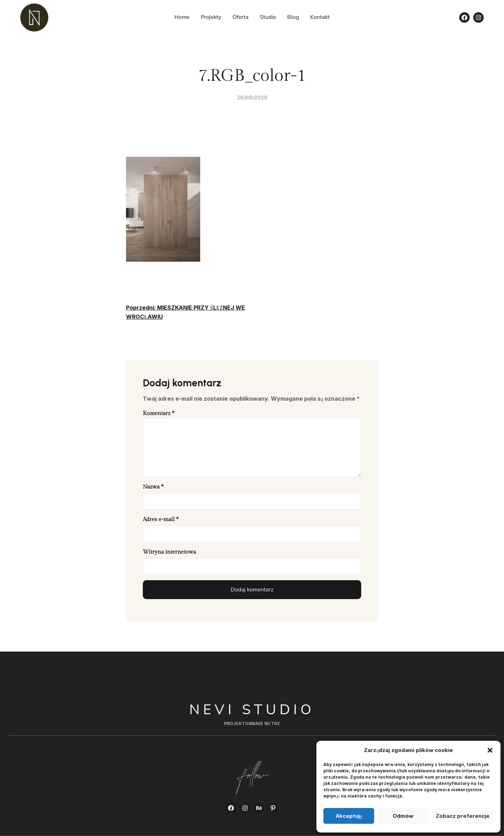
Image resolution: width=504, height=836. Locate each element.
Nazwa (153, 487)
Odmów (403, 816)
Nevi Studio (252, 710)
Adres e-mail (161, 519)
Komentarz (159, 413)
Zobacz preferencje (463, 816)
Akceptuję (349, 816)
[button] (490, 750)
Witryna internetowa (169, 552)
